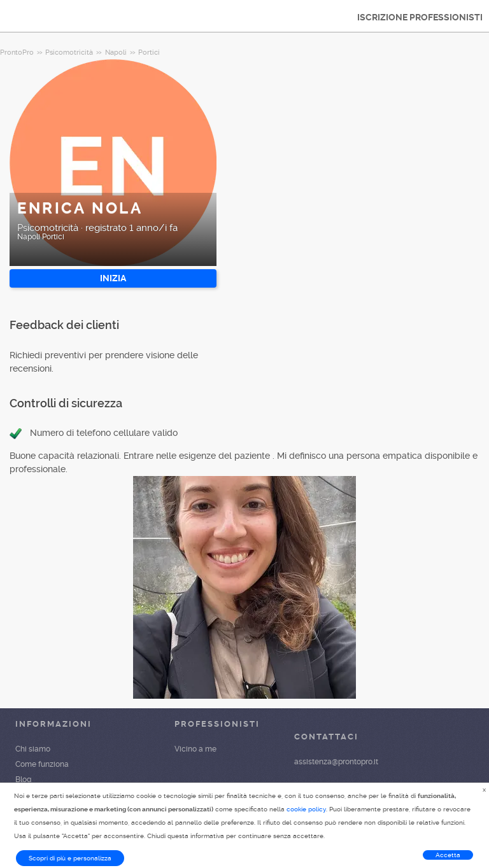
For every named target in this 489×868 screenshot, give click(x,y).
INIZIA (113, 278)
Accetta (448, 855)
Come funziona (42, 764)
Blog (23, 780)
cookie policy (306, 809)
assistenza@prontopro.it (336, 762)
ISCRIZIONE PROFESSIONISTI (420, 17)
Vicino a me (195, 749)
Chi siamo (33, 749)
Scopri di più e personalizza (70, 858)
